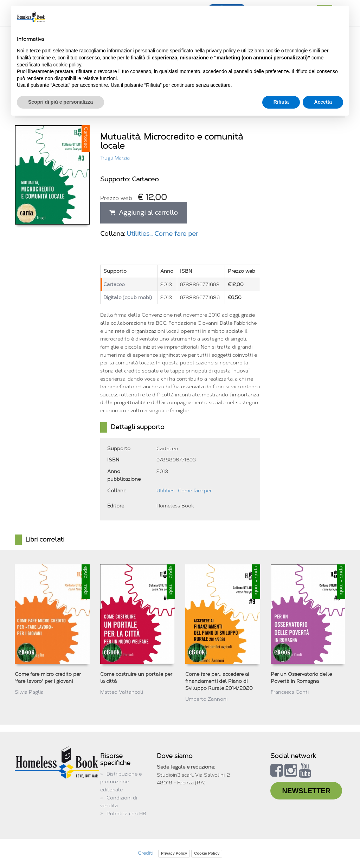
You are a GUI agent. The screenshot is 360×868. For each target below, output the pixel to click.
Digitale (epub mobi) (128, 297)
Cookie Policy (207, 853)
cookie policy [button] (67, 65)
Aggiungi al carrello (144, 213)
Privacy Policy (174, 853)
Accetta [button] (323, 102)
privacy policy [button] (221, 51)
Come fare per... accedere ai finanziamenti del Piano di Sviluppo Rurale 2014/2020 (219, 681)
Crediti (146, 853)
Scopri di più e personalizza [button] (60, 102)
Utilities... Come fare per (162, 234)
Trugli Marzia (115, 158)
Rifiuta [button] (281, 102)
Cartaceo (114, 284)
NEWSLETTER (306, 791)
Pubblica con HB (126, 814)
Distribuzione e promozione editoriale (121, 782)
